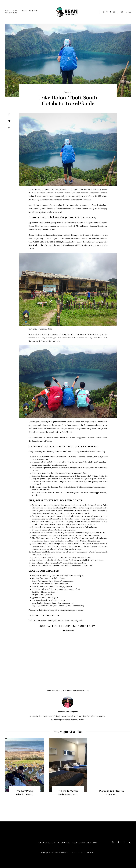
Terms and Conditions (86, 843)
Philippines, (56, 690)
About (16, 11)
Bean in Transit (61, 852)
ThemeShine (89, 852)
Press (24, 11)
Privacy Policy (46, 843)
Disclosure (64, 843)
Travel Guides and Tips (81, 690)
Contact (33, 11)
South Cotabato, (66, 690)
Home (8, 11)
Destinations (11, 13)
